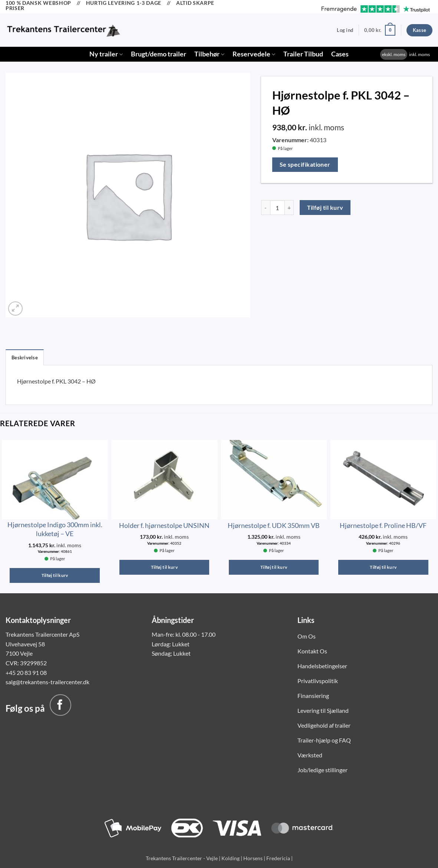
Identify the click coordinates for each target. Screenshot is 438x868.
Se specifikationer (305, 164)
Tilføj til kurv (325, 208)
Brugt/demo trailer (159, 54)
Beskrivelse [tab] (25, 358)
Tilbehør (209, 54)
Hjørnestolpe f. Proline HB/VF (383, 525)
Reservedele (254, 54)
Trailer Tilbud (303, 54)
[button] (345, 30)
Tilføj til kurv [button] (55, 575)
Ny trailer (106, 54)
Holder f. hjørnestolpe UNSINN (164, 525)
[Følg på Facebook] (60, 705)
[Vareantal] (277, 208)
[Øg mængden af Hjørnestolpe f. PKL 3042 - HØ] (289, 208)
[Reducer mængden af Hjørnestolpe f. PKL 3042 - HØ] (266, 208)
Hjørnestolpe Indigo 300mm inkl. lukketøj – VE (55, 529)
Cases (340, 54)
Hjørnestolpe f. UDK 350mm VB (274, 525)
